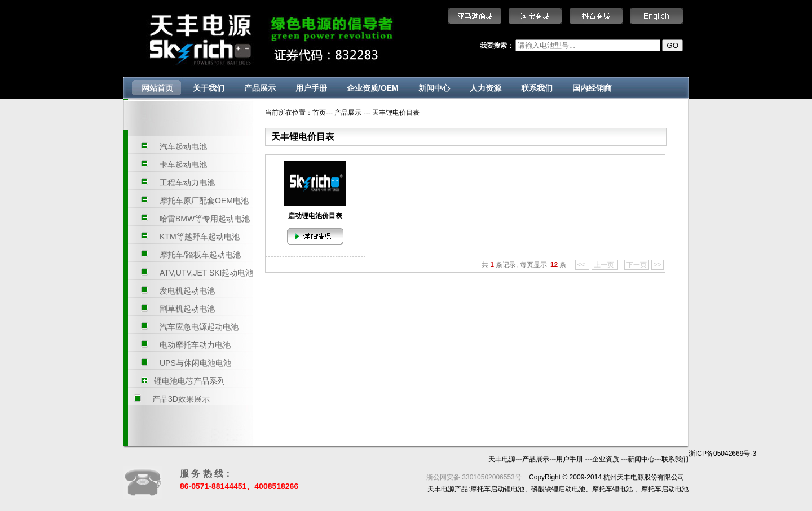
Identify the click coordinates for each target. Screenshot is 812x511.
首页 (319, 113)
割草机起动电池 (187, 309)
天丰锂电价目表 (396, 113)
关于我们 (209, 88)
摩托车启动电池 (665, 489)
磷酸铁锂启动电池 (558, 489)
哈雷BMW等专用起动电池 (205, 219)
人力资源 (486, 88)
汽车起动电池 (183, 146)
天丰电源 (502, 459)
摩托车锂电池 (612, 489)
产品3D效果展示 (181, 399)
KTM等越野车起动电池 (200, 237)
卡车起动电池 (183, 165)
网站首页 (157, 88)
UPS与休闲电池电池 (195, 363)
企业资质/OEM (373, 88)
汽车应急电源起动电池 (199, 327)
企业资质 (606, 459)
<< (582, 265)
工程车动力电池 (187, 183)
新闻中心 (434, 88)
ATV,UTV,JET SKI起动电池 (207, 273)
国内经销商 (592, 88)
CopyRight (545, 477)
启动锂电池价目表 (315, 216)
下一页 (637, 265)
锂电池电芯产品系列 (189, 381)
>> (657, 265)
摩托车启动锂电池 (497, 489)
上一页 (605, 265)
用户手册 (311, 88)
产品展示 (260, 88)
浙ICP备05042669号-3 (722, 454)
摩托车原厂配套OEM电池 (204, 201)
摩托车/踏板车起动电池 (200, 255)
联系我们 (537, 88)
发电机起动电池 (187, 291)
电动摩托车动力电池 (195, 345)
